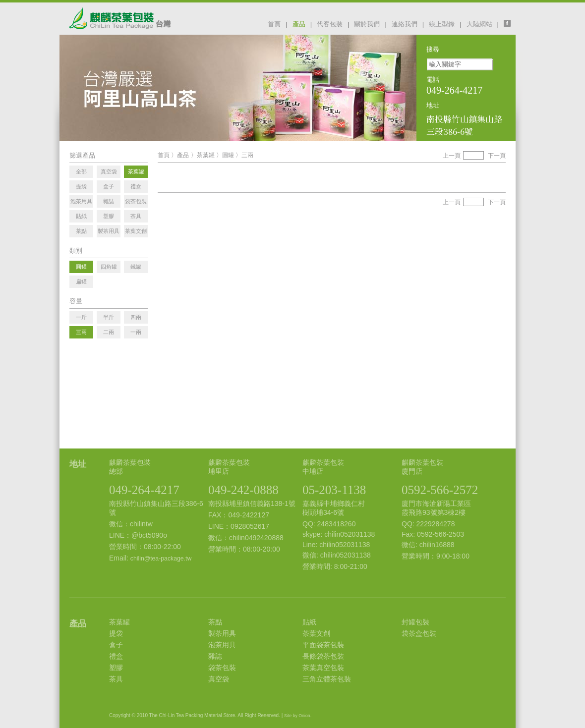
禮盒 (116, 656)
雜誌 (215, 656)
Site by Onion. (298, 716)
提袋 (116, 633)
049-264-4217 (144, 490)
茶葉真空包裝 (323, 668)
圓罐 (228, 155)
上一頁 (452, 156)
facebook (510, 23)
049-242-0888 (243, 490)
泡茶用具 (222, 645)
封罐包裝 (415, 622)
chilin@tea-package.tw (161, 559)
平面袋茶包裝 (323, 645)
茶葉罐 (206, 155)
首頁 (274, 24)
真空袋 (219, 679)
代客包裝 (330, 24)
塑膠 (116, 668)
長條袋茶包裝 (323, 656)
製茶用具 (222, 633)
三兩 (247, 155)
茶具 (116, 679)
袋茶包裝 (222, 668)
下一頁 (497, 156)
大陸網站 (479, 24)
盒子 (116, 645)
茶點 (215, 622)
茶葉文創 (316, 633)
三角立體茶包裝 (327, 679)
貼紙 (309, 622)
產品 (299, 24)
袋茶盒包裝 (419, 633)
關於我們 (367, 24)
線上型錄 (442, 24)
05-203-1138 (334, 490)
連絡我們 (405, 24)
